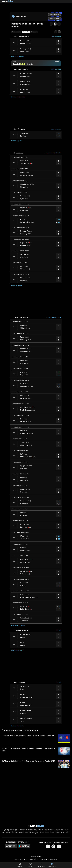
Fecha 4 (58, 682)
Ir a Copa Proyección (17, 726)
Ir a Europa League (17, 285)
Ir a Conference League (18, 625)
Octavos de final (56, 37)
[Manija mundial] (36, 63)
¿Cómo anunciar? (36, 856)
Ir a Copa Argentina (17, 141)
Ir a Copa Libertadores (18, 56)
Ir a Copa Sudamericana (18, 97)
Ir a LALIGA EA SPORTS (18, 650)
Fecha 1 (58, 630)
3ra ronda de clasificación (53, 153)
